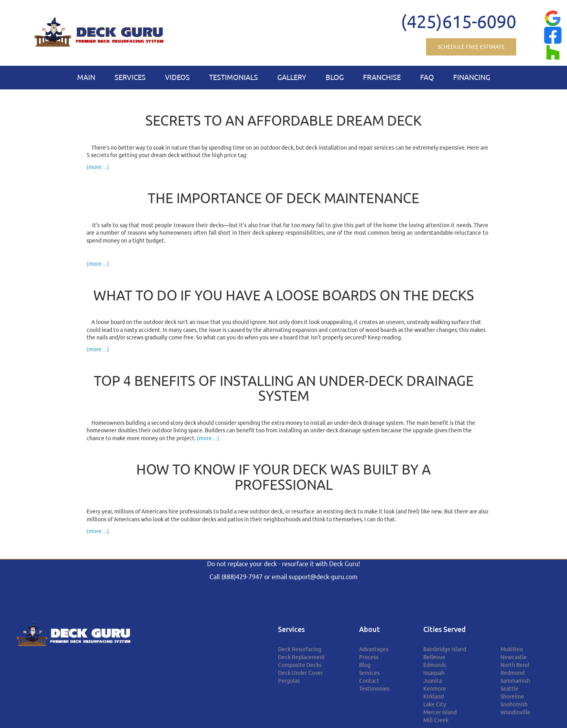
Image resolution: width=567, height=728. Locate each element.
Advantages (374, 649)
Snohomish (514, 704)
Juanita (433, 681)
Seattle (510, 689)
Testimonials (233, 77)
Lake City (435, 704)
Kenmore (435, 689)
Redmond (512, 673)
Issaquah (434, 673)
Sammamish (515, 681)
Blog (335, 77)
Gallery (292, 77)
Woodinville (515, 712)
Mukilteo (512, 649)
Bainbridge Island (445, 649)
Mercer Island (440, 712)
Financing (472, 77)
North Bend (515, 665)
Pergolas (289, 681)
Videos (177, 77)
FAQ (427, 77)
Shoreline (512, 697)
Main (86, 77)
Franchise (382, 77)
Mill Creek (436, 720)
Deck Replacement (302, 657)
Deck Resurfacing (300, 649)
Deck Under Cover (300, 673)
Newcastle (514, 657)
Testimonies (374, 689)
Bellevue (434, 657)
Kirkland (434, 697)
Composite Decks (300, 665)
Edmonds (435, 665)
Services (130, 77)
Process (369, 657)
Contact (369, 681)
